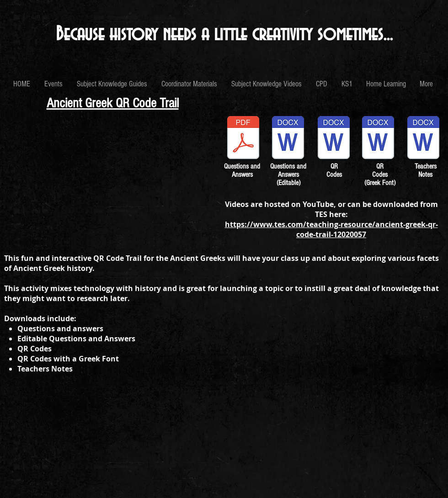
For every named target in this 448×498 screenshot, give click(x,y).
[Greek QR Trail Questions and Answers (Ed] (288, 138)
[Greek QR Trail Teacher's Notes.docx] (423, 138)
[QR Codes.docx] (334, 138)
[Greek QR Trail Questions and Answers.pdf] (243, 138)
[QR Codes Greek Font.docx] (378, 138)
